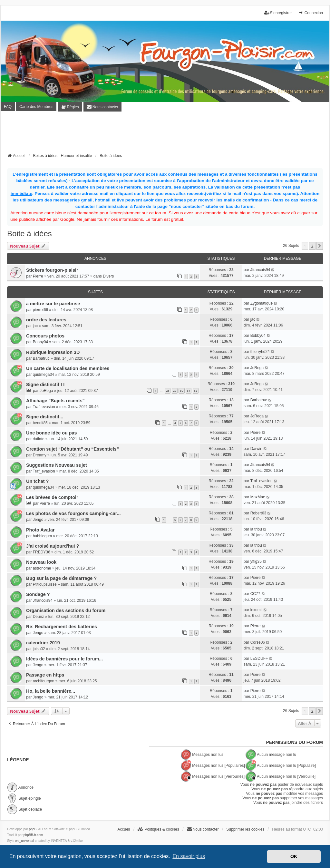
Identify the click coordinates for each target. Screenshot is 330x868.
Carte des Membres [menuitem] (36, 107)
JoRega (257, 368)
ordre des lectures (46, 320)
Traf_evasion (44, 407)
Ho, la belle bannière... (51, 691)
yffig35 (256, 561)
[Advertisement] (165, 134)
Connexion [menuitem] (311, 13)
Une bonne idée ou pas (52, 433)
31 (189, 390)
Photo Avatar (40, 530)
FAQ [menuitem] (8, 107)
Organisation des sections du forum (66, 610)
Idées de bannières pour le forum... (64, 659)
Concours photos (45, 336)
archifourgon (44, 681)
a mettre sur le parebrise (53, 304)
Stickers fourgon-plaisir (52, 270)
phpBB (34, 829)
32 (196, 390)
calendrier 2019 (43, 643)
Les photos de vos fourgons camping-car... (73, 513)
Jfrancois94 (260, 270)
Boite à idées (29, 234)
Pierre (38, 276)
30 (181, 390)
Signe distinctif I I (45, 385)
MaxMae (258, 497)
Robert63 (258, 513)
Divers (108, 276)
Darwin (256, 449)
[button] (320, 246)
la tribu (256, 529)
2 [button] (312, 246)
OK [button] (294, 856)
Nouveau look (41, 562)
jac (35, 326)
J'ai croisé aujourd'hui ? (53, 546)
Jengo (38, 520)
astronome (42, 568)
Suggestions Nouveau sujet (57, 465)
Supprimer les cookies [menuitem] (245, 829)
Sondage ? (38, 594)
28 (168, 390)
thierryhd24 (260, 352)
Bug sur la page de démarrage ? (61, 578)
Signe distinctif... (45, 417)
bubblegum (42, 536)
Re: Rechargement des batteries (62, 627)
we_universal (24, 841)
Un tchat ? (37, 481)
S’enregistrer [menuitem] (278, 13)
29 (175, 390)
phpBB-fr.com (33, 835)
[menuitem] (70, 107)
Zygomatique (262, 303)
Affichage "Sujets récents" (55, 401)
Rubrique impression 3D (53, 352)
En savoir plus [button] (189, 856)
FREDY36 (42, 552)
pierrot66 (40, 310)
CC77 (255, 594)
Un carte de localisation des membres (68, 368)
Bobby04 (40, 342)
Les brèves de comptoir (52, 497)
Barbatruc (41, 358)
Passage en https (45, 675)
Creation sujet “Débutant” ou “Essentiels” (73, 449)
